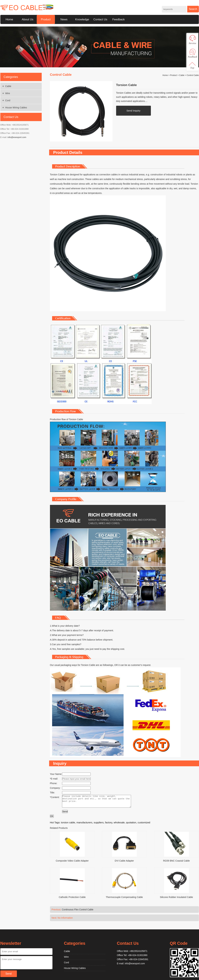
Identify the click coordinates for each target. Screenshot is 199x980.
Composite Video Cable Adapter (72, 863)
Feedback (119, 19)
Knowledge (82, 19)
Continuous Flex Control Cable (78, 912)
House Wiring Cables (16, 108)
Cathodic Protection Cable (72, 900)
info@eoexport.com (17, 137)
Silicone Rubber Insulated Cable (176, 900)
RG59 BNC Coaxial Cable (176, 863)
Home (9, 19)
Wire (8, 93)
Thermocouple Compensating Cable (124, 900)
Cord (8, 100)
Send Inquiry (133, 111)
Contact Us (100, 19)
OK (52, 819)
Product (46, 19)
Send (65, 814)
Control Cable (193, 75)
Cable (8, 86)
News (64, 19)
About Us (28, 19)
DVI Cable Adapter (124, 863)
